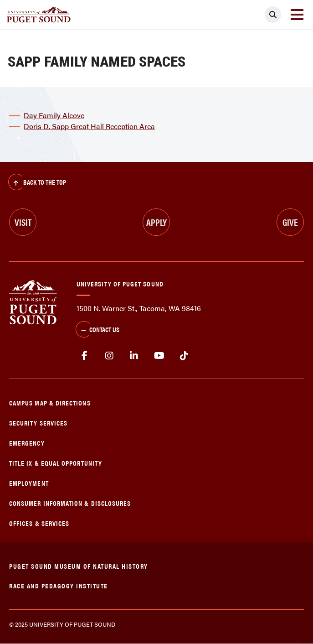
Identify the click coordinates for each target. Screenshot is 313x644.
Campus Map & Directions (50, 402)
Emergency (27, 443)
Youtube (159, 356)
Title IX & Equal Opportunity (56, 463)
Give (290, 222)
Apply (156, 222)
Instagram (110, 356)
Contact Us (97, 330)
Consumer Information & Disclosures (70, 503)
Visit (23, 222)
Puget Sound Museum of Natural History (79, 566)
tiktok (184, 356)
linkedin (134, 356)
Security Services (38, 423)
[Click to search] (273, 15)
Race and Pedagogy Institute (59, 585)
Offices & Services (39, 523)
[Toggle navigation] (297, 15)
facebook (85, 356)
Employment (29, 483)
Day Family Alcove (54, 115)
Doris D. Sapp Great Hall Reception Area (89, 126)
